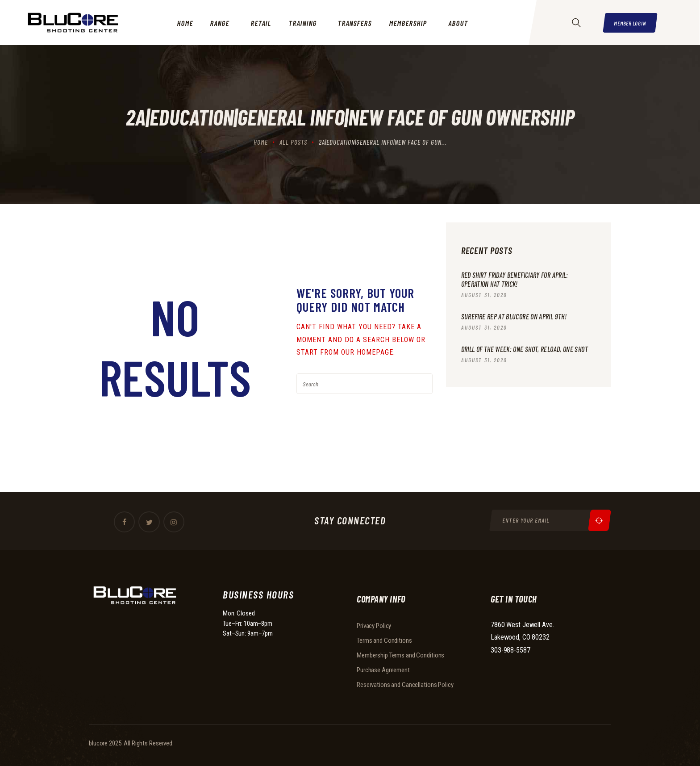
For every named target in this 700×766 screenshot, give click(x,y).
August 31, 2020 (484, 296)
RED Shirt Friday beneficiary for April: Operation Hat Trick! (519, 280)
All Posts (293, 142)
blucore (98, 743)
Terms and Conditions (384, 640)
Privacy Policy (374, 626)
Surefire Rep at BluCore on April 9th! (517, 317)
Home (261, 142)
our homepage (367, 352)
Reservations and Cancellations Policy (405, 685)
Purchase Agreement (383, 670)
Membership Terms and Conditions (400, 655)
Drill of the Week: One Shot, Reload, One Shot (522, 355)
